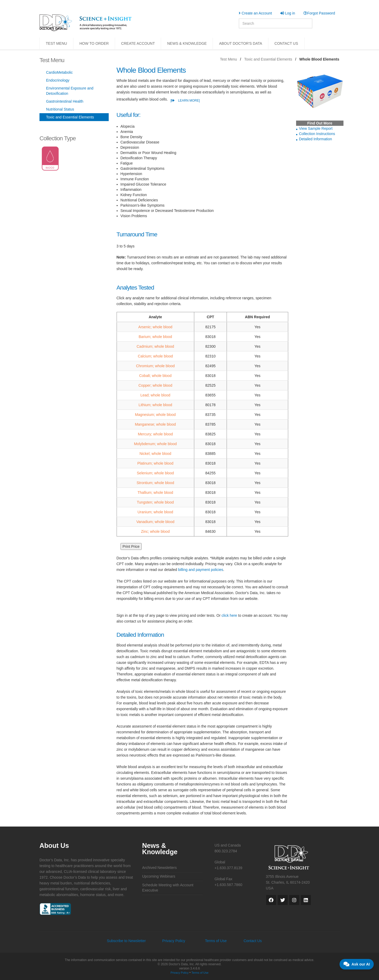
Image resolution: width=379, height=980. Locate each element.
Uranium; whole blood (155, 512)
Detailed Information (315, 139)
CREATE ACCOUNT (138, 43)
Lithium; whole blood (155, 405)
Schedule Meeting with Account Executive (168, 888)
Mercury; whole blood (155, 434)
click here (229, 615)
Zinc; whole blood (155, 531)
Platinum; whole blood (155, 463)
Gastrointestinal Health (65, 101)
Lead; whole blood (155, 395)
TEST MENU (56, 43)
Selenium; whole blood (155, 473)
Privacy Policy (174, 941)
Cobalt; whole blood (155, 376)
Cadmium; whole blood (155, 346)
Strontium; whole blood (155, 483)
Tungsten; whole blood (155, 502)
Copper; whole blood (155, 385)
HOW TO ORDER (94, 43)
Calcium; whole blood (155, 356)
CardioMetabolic (59, 72)
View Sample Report (316, 128)
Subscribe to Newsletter (126, 941)
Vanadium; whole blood (155, 522)
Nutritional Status (60, 109)
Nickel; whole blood (155, 454)
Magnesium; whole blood (155, 415)
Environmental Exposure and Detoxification (70, 91)
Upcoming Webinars (159, 876)
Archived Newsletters (159, 868)
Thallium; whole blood (155, 493)
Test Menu (229, 59)
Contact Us (253, 941)
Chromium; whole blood (155, 366)
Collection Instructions (317, 134)
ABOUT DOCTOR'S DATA (240, 43)
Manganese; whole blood (155, 424)
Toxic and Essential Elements (268, 59)
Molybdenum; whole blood (155, 444)
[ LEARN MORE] (185, 101)
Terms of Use (216, 941)
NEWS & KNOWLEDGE (187, 43)
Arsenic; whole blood (155, 327)
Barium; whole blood (155, 337)
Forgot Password (319, 13)
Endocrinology (58, 80)
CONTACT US (286, 43)
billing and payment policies (201, 570)
